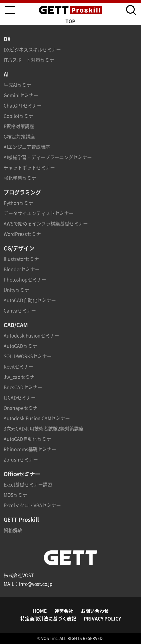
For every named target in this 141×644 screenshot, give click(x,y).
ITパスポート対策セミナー (31, 60)
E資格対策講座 (19, 126)
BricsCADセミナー (23, 387)
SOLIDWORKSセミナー (28, 356)
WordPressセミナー (25, 234)
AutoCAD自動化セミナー (30, 300)
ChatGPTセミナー (23, 105)
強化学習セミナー (22, 178)
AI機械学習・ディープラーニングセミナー (48, 157)
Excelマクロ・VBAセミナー (32, 505)
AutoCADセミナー (23, 346)
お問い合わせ (95, 611)
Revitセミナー (18, 366)
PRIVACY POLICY (102, 618)
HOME (40, 611)
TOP (70, 21)
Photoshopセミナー (25, 279)
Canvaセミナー (20, 310)
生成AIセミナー (20, 85)
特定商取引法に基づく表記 (48, 618)
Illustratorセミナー (24, 259)
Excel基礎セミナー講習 (28, 484)
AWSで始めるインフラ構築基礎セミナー (46, 223)
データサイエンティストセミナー (39, 213)
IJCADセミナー (20, 397)
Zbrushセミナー (21, 459)
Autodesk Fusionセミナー (31, 335)
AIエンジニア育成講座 (27, 147)
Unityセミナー (19, 290)
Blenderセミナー (22, 269)
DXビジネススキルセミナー (32, 49)
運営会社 (64, 611)
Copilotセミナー (21, 116)
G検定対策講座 (19, 136)
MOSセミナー (18, 495)
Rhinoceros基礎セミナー (30, 449)
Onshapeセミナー (23, 408)
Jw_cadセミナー (21, 377)
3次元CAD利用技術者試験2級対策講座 (44, 428)
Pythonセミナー (21, 203)
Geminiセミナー (21, 95)
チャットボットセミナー (29, 167)
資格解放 (13, 530)
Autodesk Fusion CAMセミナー (37, 418)
